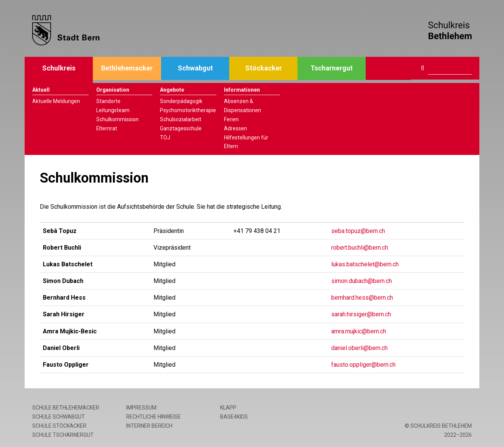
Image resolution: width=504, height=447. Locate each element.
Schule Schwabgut (59, 417)
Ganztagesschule (181, 128)
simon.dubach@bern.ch (362, 281)
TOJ (165, 138)
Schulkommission (117, 119)
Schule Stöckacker (59, 426)
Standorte (108, 101)
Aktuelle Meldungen (56, 101)
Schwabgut (195, 68)
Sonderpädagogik (181, 101)
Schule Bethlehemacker (66, 408)
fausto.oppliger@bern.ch (363, 365)
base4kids (234, 417)
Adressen (236, 128)
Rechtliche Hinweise (153, 417)
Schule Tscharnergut (63, 435)
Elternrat (107, 128)
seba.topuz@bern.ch (358, 231)
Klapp (228, 408)
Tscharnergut (332, 68)
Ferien (231, 119)
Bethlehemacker (127, 68)
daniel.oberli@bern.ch (359, 348)
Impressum (141, 408)
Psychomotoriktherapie (188, 110)
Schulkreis (59, 68)
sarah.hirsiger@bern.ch (361, 314)
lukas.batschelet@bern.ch (365, 264)
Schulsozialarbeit (181, 119)
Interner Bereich (149, 426)
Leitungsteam (113, 110)
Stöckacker (264, 68)
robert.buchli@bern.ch (360, 248)
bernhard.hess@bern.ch (362, 298)
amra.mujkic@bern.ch (359, 331)
